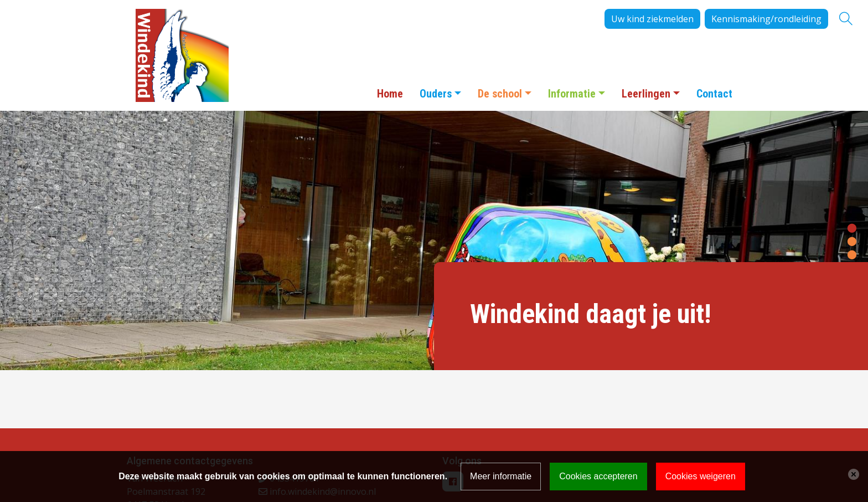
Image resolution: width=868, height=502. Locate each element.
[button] (852, 227)
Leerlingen (646, 94)
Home (390, 94)
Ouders (436, 94)
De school (500, 94)
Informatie (572, 94)
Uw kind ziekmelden (652, 19)
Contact (714, 94)
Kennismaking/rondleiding (766, 19)
